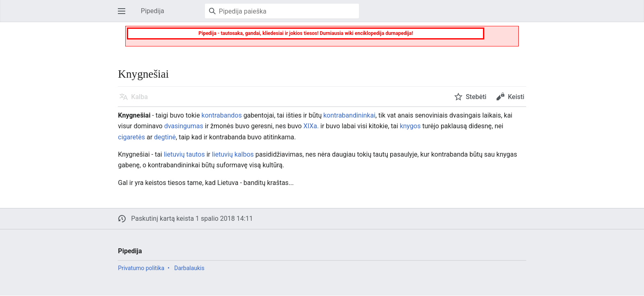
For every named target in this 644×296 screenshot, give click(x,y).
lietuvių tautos (184, 154)
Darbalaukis (189, 268)
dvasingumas (184, 126)
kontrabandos (222, 115)
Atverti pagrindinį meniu (124, 15)
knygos (410, 126)
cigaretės (131, 137)
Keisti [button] (516, 97)
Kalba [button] (139, 97)
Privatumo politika (141, 268)
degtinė (165, 137)
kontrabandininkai (349, 115)
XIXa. (311, 126)
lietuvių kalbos (233, 154)
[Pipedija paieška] (282, 11)
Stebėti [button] (476, 97)
